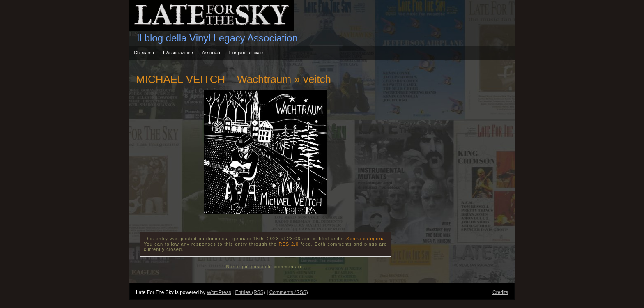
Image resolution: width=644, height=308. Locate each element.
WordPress (219, 292)
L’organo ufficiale (246, 53)
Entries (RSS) (250, 292)
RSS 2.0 (289, 244)
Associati (211, 53)
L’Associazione (178, 53)
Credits (500, 292)
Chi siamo (144, 53)
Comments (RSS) (289, 292)
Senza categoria (366, 239)
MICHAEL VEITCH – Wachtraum (214, 79)
